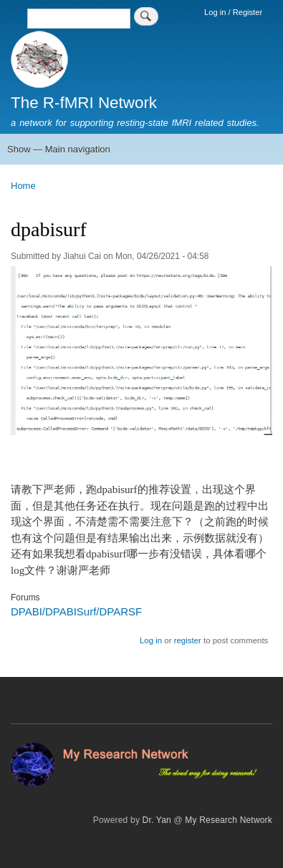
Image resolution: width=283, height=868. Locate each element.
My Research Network (229, 820)
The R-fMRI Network (84, 103)
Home (23, 186)
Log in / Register (233, 12)
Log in (151, 640)
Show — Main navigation (59, 149)
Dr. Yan (157, 820)
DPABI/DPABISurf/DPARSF (76, 611)
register (188, 640)
